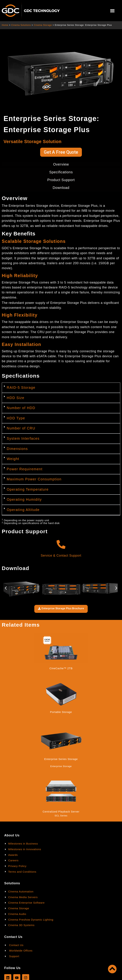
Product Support (61, 180)
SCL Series (61, 816)
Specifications (61, 172)
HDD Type (16, 418)
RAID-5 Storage (21, 388)
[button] (112, 11)
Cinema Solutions (21, 25)
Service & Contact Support (61, 556)
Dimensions (17, 449)
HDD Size (16, 398)
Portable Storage (61, 712)
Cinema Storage (43, 25)
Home (5, 25)
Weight (13, 459)
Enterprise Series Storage (61, 759)
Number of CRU (21, 428)
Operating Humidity (24, 499)
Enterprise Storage (61, 766)
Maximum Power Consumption (34, 479)
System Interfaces (23, 438)
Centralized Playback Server (61, 812)
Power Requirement (25, 469)
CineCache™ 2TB (61, 668)
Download (61, 188)
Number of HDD (21, 408)
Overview (61, 164)
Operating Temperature (28, 489)
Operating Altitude (23, 510)
